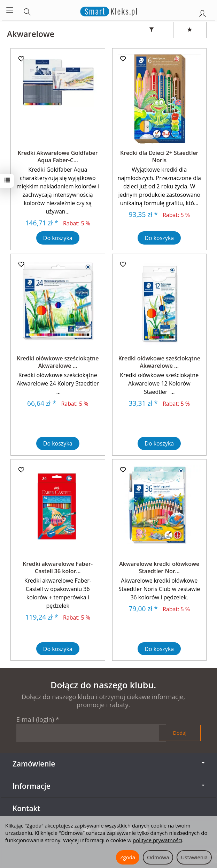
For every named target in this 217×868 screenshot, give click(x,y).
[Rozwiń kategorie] (10, 10)
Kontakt (26, 808)
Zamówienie (108, 764)
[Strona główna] (108, 10)
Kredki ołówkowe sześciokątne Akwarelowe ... (58, 362)
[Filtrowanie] (152, 30)
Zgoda (128, 857)
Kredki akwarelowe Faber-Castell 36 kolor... (58, 568)
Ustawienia (194, 857)
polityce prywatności (157, 840)
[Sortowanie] (190, 30)
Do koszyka (58, 238)
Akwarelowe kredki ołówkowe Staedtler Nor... (159, 568)
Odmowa (158, 857)
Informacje (108, 786)
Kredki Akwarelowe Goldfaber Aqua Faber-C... (58, 157)
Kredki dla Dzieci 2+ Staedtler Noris (159, 157)
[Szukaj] (27, 10)
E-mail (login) (35, 719)
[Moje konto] (202, 12)
